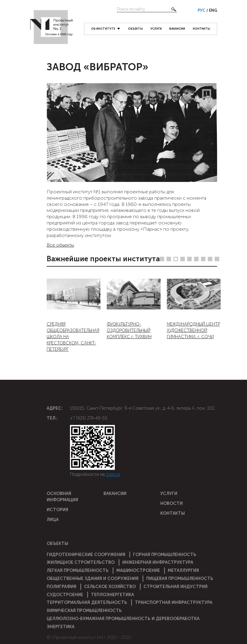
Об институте (103, 29)
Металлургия (183, 570)
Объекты (135, 29)
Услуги (156, 29)
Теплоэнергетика (112, 595)
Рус (202, 10)
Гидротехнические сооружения (86, 555)
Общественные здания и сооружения (93, 578)
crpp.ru (113, 474)
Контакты (202, 29)
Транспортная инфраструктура (174, 602)
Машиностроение (138, 570)
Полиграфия (61, 587)
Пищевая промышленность (180, 578)
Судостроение (65, 595)
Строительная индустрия (176, 587)
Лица (53, 520)
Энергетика (61, 627)
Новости (171, 503)
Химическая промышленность (84, 610)
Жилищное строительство (81, 562)
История (57, 510)
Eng (213, 10)
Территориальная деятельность (87, 602)
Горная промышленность (165, 555)
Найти (174, 9)
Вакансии (177, 29)
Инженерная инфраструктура (158, 562)
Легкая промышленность (78, 570)
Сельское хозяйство (110, 587)
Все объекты (60, 245)
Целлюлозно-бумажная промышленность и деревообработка (123, 619)
